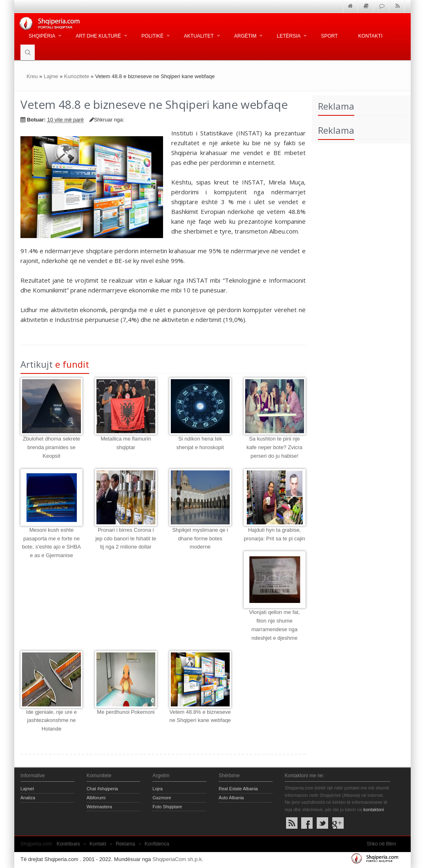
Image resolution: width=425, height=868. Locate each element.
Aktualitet (199, 36)
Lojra (157, 789)
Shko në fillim (381, 844)
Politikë (152, 36)
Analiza (28, 798)
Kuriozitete (77, 76)
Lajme (51, 76)
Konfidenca (157, 844)
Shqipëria (42, 36)
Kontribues (68, 844)
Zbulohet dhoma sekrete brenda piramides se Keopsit (51, 447)
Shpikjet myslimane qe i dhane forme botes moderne (200, 539)
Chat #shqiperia (102, 789)
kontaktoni (374, 810)
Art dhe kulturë (98, 36)
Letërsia (289, 36)
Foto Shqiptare (167, 807)
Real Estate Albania (238, 789)
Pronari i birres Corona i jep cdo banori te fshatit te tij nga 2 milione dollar (126, 539)
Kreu (32, 76)
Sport (329, 36)
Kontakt (98, 844)
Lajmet (27, 789)
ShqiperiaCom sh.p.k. (178, 859)
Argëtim (245, 36)
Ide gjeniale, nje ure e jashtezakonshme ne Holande (51, 721)
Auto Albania (231, 798)
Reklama (125, 844)
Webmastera (99, 807)
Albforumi (96, 798)
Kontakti (370, 36)
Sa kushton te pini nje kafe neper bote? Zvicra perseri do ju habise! (274, 447)
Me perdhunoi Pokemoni (126, 712)
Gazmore (162, 798)
